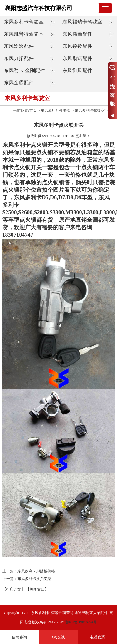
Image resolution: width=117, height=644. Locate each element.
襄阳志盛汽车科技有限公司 (39, 8)
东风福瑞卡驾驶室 (82, 22)
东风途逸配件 (19, 46)
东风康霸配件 (77, 34)
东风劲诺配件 (77, 58)
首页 (33, 111)
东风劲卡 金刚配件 (24, 70)
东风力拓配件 (19, 58)
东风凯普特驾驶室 (24, 34)
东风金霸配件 (19, 83)
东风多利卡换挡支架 (34, 579)
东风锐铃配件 (77, 46)
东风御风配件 (77, 70)
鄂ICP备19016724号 (81, 622)
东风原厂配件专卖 (56, 111)
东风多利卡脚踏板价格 (36, 571)
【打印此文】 (14, 589)
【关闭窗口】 (37, 589)
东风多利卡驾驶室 (24, 22)
